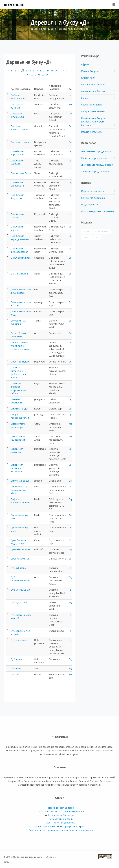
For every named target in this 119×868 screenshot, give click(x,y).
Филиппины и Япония (93, 91)
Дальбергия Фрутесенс (17, 196)
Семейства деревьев (93, 198)
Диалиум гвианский (16, 401)
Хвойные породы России (95, 171)
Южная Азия (88, 78)
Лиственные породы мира (96, 151)
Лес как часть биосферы (61, 815)
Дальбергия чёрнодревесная (20, 237)
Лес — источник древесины (61, 823)
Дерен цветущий (20, 362)
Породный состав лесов (61, 808)
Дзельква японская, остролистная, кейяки (19, 388)
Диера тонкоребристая (20, 416)
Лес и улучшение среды (61, 819)
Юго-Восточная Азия (93, 84)
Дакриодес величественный (20, 128)
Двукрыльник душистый (18, 322)
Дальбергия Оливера (17, 162)
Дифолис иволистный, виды (21, 501)
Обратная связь (102, 232)
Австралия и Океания (93, 111)
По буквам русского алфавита (98, 211)
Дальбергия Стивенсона (17, 184)
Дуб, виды (16, 659)
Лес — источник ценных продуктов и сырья (61, 826)
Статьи (87, 238)
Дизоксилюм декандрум (18, 425)
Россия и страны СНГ (93, 132)
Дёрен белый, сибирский (18, 335)
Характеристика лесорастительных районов (61, 811)
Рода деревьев (90, 204)
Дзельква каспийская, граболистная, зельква (18, 372)
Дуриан (15, 674)
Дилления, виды (20, 481)
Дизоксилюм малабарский (18, 438)
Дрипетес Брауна (20, 549)
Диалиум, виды (19, 409)
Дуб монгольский (20, 590)
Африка (85, 64)
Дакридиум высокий (17, 106)
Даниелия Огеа (19, 274)
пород (32, 751)
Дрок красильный (20, 559)
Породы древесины (92, 191)
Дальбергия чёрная (17, 228)
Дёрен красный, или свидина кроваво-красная (20, 346)
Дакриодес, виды (20, 142)
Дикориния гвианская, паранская (17, 468)
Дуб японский (18, 640)
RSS (97, 238)
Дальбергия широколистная (19, 250)
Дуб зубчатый (18, 568)
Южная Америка (90, 71)
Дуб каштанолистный (20, 579)
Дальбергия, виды (21, 258)
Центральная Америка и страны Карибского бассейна (94, 121)
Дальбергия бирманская (17, 153)
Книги (86, 232)
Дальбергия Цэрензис (17, 216)
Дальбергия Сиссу (21, 173)
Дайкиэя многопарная (18, 97)
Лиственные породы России (97, 165)
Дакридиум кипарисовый (18, 115)
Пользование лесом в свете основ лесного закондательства (61, 830)
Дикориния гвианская (17, 450)
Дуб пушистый (19, 602)
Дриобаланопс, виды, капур (19, 542)
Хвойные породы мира (94, 158)
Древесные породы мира (43, 29)
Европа (85, 98)
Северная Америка (92, 105)
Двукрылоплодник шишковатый (21, 291)
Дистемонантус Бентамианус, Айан (19, 490)
